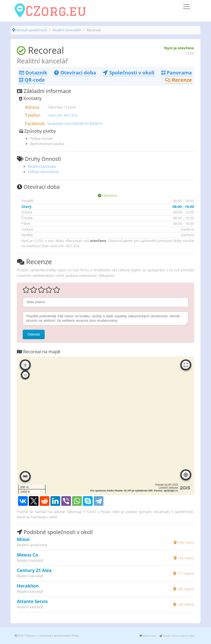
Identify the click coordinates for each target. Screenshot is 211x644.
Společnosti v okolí (129, 73)
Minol (23, 539)
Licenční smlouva (168, 488)
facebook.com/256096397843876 (75, 123)
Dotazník (33, 73)
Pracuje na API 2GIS (166, 485)
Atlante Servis (32, 601)
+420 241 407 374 (62, 115)
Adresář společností (31, 30)
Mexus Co (28, 555)
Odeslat (34, 334)
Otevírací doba (75, 73)
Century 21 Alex (34, 570)
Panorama (177, 73)
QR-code (32, 80)
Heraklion (28, 586)
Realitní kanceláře (67, 30)
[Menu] (187, 7)
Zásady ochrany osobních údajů (177, 636)
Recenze (178, 80)
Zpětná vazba (148, 636)
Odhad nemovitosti (44, 172)
